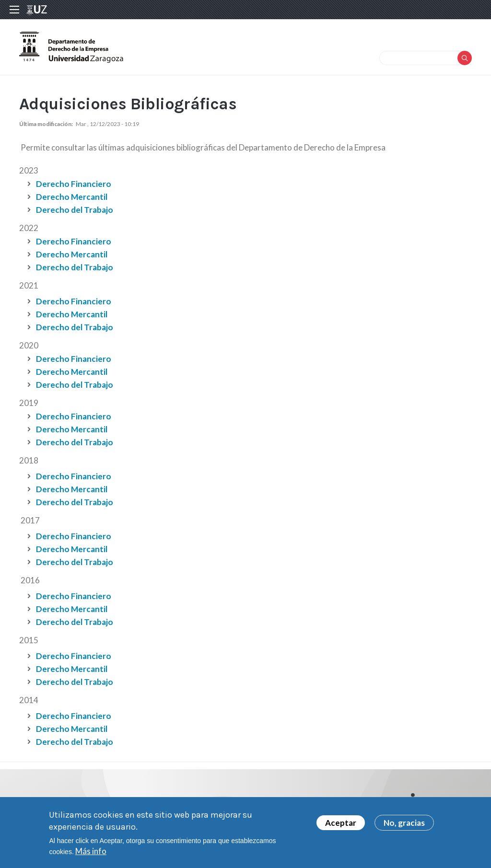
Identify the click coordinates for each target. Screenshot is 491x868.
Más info (91, 853)
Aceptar (341, 825)
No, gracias (404, 825)
